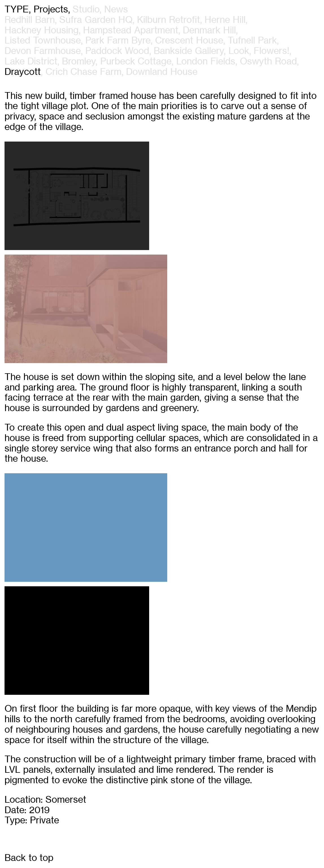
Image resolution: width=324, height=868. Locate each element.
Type (17, 10)
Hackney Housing (42, 31)
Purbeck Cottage (136, 62)
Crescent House (189, 41)
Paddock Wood (117, 51)
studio (86, 10)
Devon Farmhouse (43, 51)
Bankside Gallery (189, 51)
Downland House (162, 72)
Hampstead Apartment (131, 31)
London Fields (206, 62)
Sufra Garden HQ (96, 20)
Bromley (79, 62)
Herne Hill (225, 20)
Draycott (23, 72)
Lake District (31, 62)
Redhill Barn (30, 20)
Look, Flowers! (259, 51)
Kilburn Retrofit (168, 20)
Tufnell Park (252, 41)
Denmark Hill (209, 31)
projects (51, 10)
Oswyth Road (268, 62)
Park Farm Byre (118, 41)
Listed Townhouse (43, 41)
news (116, 10)
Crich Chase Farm (83, 72)
